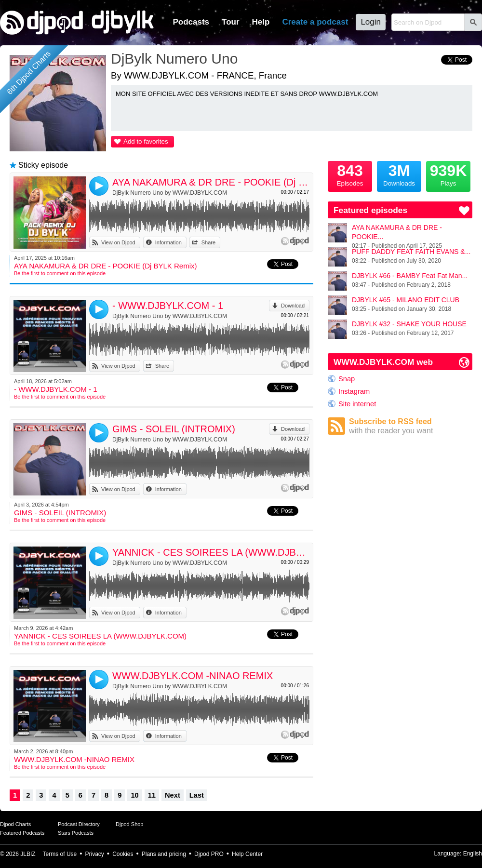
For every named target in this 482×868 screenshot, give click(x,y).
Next (173, 795)
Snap (347, 379)
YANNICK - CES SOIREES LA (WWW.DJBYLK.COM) (211, 552)
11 (152, 795)
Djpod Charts (15, 824)
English (473, 854)
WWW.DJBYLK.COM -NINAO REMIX (193, 676)
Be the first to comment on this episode (60, 273)
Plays (448, 174)
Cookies (123, 854)
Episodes (350, 174)
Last (197, 795)
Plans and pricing (164, 854)
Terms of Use (60, 854)
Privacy (95, 854)
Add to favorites (146, 141)
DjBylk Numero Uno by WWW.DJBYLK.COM (170, 193)
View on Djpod (118, 242)
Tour (231, 22)
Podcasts (191, 22)
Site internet (357, 404)
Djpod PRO (209, 854)
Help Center (247, 854)
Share (208, 242)
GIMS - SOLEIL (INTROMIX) (174, 429)
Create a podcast (315, 22)
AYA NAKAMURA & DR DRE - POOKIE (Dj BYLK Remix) (211, 182)
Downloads (399, 174)
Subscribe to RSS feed (411, 426)
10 (134, 795)
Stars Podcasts (76, 833)
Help (261, 22)
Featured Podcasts (22, 833)
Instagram (354, 391)
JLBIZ (28, 854)
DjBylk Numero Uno (174, 59)
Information (168, 242)
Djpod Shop (130, 824)
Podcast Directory (79, 824)
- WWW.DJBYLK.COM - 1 (168, 306)
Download (293, 306)
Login (371, 22)
